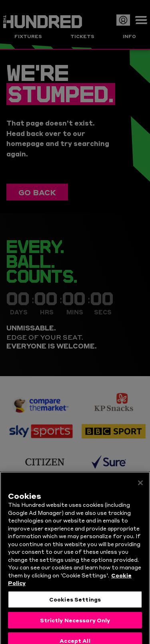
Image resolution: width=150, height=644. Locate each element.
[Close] (140, 492)
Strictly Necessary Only (75, 628)
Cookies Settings (75, 608)
